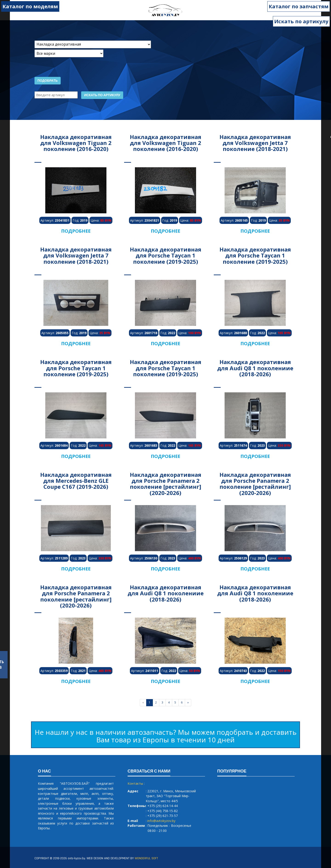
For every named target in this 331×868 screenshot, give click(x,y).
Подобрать (48, 81)
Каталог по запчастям (299, 6)
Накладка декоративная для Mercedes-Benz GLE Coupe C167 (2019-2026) (76, 481)
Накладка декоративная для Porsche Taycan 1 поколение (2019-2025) (166, 255)
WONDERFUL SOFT (146, 858)
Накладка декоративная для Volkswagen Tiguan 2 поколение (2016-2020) (76, 143)
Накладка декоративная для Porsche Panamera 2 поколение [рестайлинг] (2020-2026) (166, 484)
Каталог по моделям (30, 6)
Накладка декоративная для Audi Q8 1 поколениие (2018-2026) (255, 368)
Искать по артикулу (301, 21)
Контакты (135, 783)
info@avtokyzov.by (161, 821)
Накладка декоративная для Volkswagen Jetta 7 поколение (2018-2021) (255, 143)
